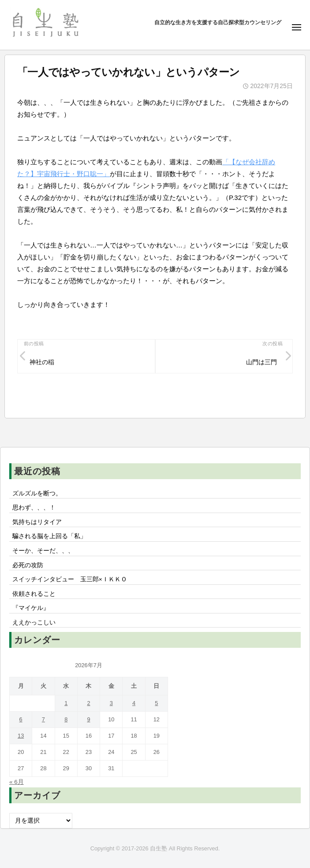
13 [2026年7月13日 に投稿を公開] (21, 736)
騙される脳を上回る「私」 (49, 536)
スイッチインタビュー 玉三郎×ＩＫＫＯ (70, 579)
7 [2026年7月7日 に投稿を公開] (43, 719)
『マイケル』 (31, 608)
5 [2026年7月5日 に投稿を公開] (156, 703)
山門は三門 (261, 362)
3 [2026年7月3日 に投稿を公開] (111, 703)
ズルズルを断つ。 (37, 493)
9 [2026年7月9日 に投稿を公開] (88, 719)
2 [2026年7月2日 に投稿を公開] (88, 703)
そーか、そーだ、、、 (43, 551)
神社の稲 (42, 362)
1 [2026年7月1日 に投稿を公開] (66, 703)
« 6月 (17, 782)
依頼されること (34, 594)
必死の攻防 (28, 565)
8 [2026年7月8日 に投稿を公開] (66, 719)
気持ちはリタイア (37, 522)
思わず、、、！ (34, 508)
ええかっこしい (34, 622)
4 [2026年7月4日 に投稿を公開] (134, 703)
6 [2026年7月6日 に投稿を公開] (21, 719)
